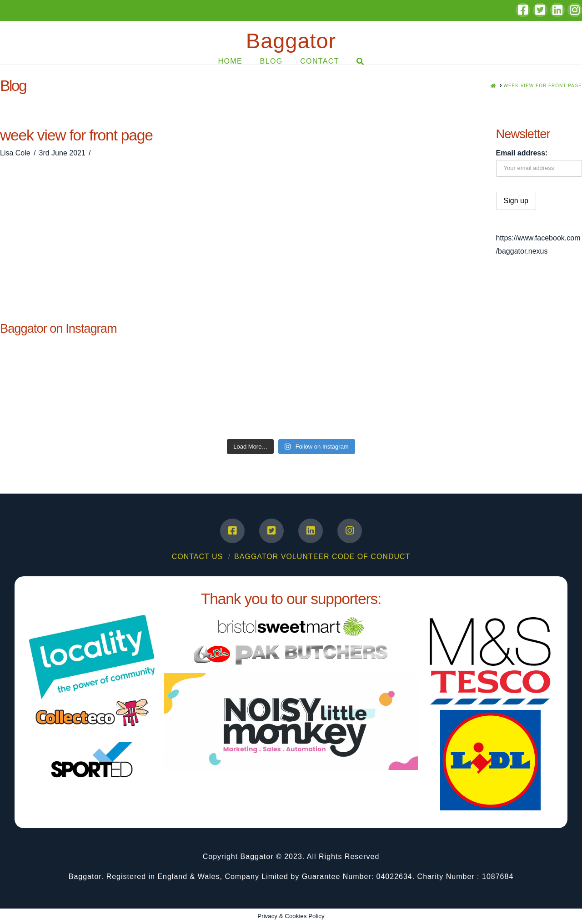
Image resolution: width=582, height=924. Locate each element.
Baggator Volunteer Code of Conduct (322, 557)
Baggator (291, 41)
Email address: (522, 153)
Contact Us (198, 557)
